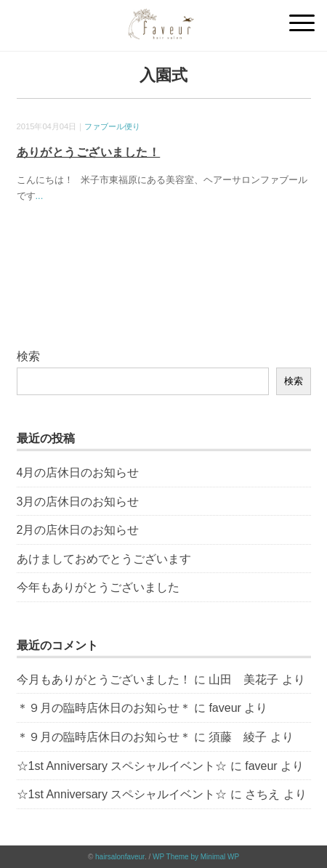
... (40, 196)
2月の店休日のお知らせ (78, 530)
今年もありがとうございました (98, 587)
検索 (28, 356)
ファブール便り (112, 126)
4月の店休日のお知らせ (78, 472)
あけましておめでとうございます (104, 559)
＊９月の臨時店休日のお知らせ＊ (104, 708)
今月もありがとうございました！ (104, 680)
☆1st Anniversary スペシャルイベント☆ (122, 766)
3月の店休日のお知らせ (78, 502)
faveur (225, 708)
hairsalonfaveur (120, 857)
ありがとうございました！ (89, 152)
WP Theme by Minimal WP (196, 857)
